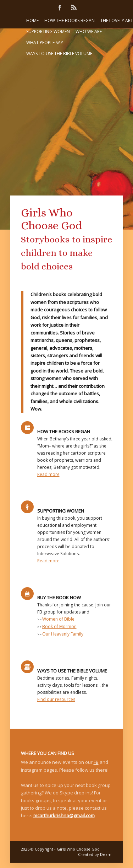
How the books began (70, 20)
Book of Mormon (59, 626)
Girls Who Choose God (78, 849)
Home (32, 20)
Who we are (89, 31)
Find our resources (56, 699)
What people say (45, 42)
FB (96, 762)
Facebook (60, 7)
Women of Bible (58, 619)
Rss (74, 7)
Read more (48, 474)
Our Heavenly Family (63, 634)
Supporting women (48, 31)
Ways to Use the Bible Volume (59, 53)
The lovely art (117, 20)
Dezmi (106, 854)
